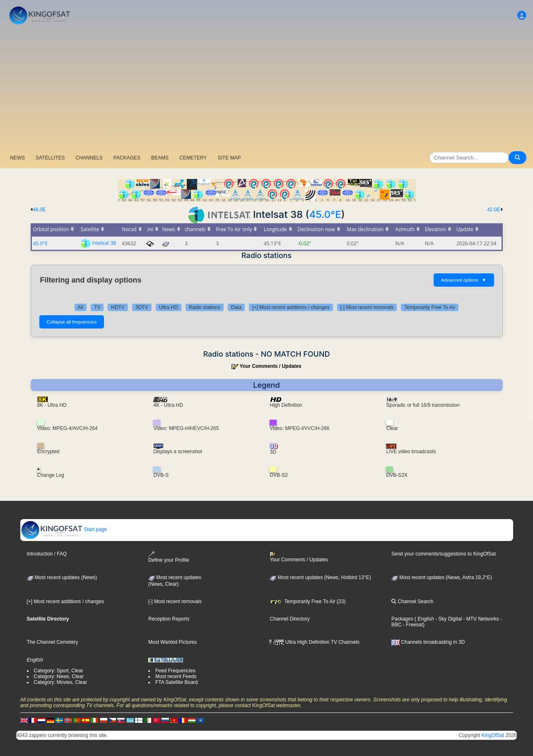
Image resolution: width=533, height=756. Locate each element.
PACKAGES (127, 158)
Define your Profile (169, 557)
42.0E (493, 210)
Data (236, 307)
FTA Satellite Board (177, 682)
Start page (64, 529)
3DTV (142, 307)
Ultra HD (169, 307)
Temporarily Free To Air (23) (307, 601)
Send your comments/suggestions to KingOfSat (444, 554)
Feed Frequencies (175, 671)
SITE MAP (229, 158)
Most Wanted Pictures (172, 642)
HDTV (118, 307)
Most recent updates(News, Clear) (175, 581)
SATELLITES (50, 158)
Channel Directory (289, 619)
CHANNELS (89, 158)
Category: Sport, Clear (59, 671)
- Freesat (412, 625)
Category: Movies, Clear (61, 682)
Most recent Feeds (176, 676)
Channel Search (412, 601)
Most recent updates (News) (62, 577)
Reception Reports (169, 619)
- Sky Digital (448, 619)
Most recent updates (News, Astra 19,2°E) (442, 577)
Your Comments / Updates (271, 366)
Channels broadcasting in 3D (428, 642)
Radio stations (205, 307)
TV (97, 307)
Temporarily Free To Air (430, 307)
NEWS (17, 158)
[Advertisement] (267, 89)
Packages (402, 619)
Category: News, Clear (59, 676)
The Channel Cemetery (53, 642)
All (81, 307)
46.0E (40, 210)
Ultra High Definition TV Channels (315, 642)
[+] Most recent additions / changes (291, 307)
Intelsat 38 (104, 243)
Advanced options (464, 280)
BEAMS (160, 158)
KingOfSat (493, 735)
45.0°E (325, 214)
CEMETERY (193, 158)
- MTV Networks (480, 619)
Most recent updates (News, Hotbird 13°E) (320, 577)
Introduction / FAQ (47, 554)
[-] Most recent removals (367, 307)
